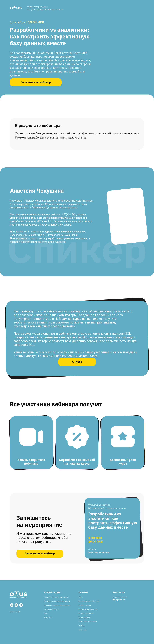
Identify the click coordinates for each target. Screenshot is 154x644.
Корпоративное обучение (89, 601)
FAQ (46, 613)
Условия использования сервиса (57, 605)
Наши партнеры (85, 617)
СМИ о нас (82, 630)
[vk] (12, 605)
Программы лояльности (88, 609)
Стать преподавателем (88, 621)
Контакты (48, 617)
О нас (81, 597)
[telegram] (21, 605)
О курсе (77, 362)
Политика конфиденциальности (57, 601)
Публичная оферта (52, 609)
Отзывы (82, 626)
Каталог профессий (86, 613)
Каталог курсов (85, 605)
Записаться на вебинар (36, 82)
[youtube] (16, 605)
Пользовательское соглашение (57, 597)
